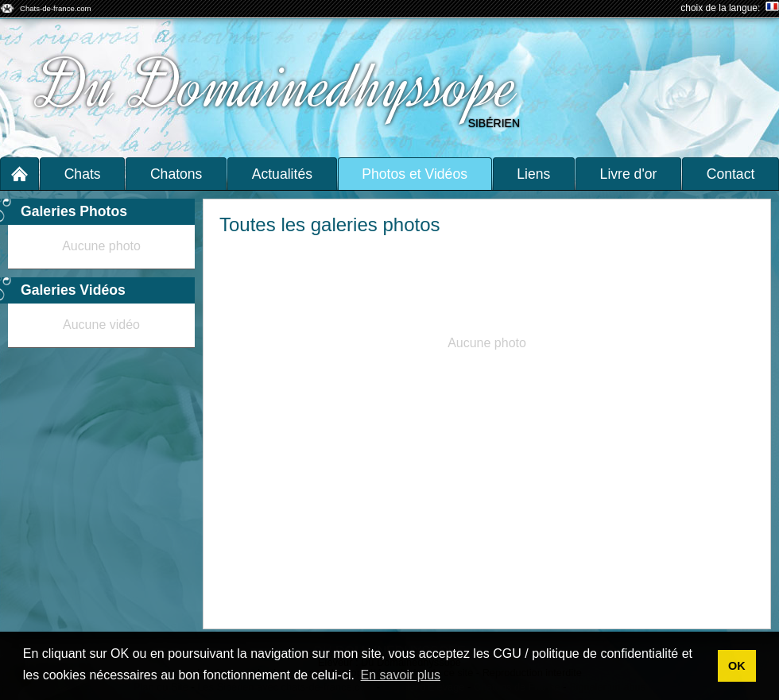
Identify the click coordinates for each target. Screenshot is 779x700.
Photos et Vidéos (415, 174)
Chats (83, 174)
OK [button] (737, 666)
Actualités (282, 174)
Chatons (176, 174)
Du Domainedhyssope (280, 86)
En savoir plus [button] (401, 675)
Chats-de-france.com (56, 8)
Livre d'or (629, 174)
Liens (533, 174)
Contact (731, 174)
